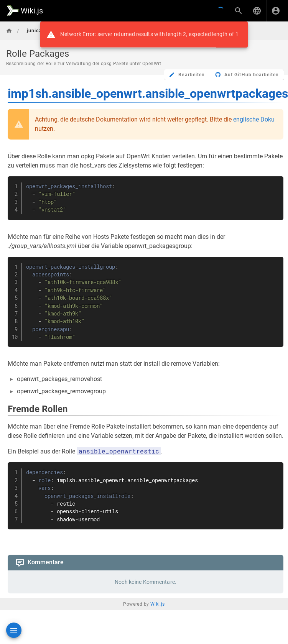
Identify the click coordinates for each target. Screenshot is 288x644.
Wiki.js (158, 604)
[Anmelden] (276, 11)
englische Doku (254, 119)
